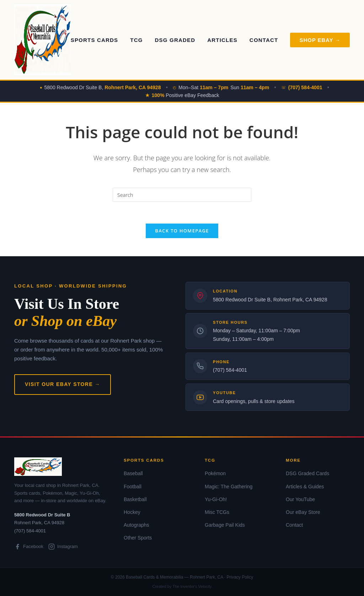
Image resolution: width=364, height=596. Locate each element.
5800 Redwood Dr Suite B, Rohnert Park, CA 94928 (270, 300)
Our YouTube (300, 499)
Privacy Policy (240, 577)
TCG (136, 40)
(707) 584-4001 (230, 370)
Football (133, 487)
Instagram (63, 547)
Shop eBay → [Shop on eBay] (320, 40)
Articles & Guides (305, 487)
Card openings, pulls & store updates (254, 401)
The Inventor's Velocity (192, 586)
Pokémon (215, 473)
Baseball (133, 473)
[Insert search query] (182, 195)
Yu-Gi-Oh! (216, 499)
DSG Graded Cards (307, 473)
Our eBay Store (303, 512)
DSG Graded (175, 40)
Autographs (136, 525)
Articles (222, 40)
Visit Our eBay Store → (63, 384)
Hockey (132, 512)
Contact (264, 40)
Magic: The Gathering (229, 487)
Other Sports (138, 538)
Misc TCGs (217, 512)
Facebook (29, 547)
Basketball (135, 499)
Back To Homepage (182, 231)
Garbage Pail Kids (225, 525)
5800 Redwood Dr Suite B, (103, 87)
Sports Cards (95, 40)
